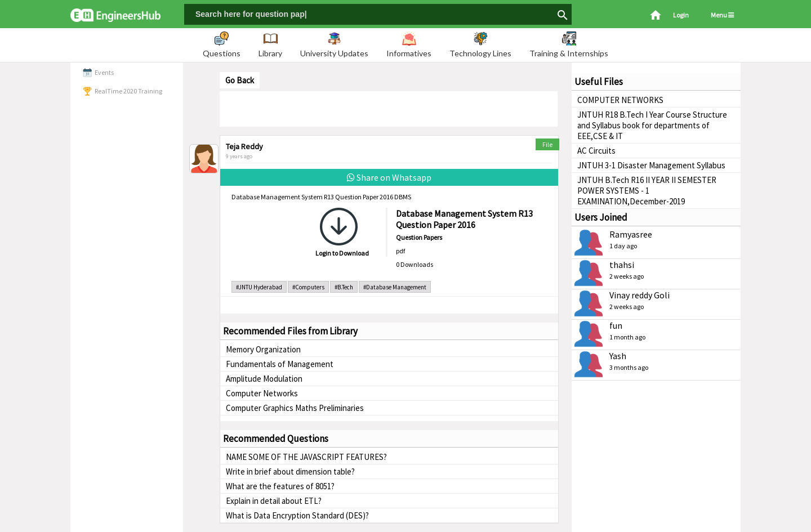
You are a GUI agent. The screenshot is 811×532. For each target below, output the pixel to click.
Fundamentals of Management (280, 364)
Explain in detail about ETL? (274, 501)
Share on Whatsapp (389, 177)
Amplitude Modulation (264, 379)
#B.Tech (344, 287)
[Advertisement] (389, 108)
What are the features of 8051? (280, 486)
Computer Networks (262, 393)
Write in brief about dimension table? (290, 471)
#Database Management (395, 287)
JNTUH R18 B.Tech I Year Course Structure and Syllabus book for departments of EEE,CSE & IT (652, 125)
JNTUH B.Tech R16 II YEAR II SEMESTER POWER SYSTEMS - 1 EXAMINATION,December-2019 (647, 191)
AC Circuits (596, 151)
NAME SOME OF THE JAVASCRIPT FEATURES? (306, 457)
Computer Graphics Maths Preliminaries (295, 408)
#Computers (308, 287)
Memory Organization (263, 349)
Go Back (240, 80)
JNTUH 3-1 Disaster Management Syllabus (651, 165)
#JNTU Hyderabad (259, 287)
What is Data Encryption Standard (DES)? (297, 515)
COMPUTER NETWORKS (620, 100)
